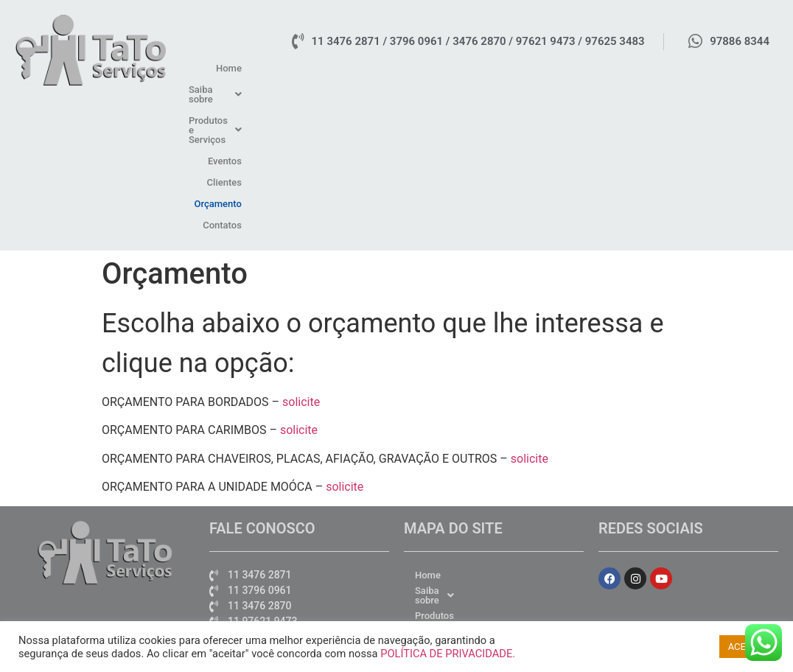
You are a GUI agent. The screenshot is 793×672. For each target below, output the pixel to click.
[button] (411, 68)
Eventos (589, 68)
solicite (301, 258)
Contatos (751, 68)
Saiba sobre (411, 68)
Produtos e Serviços (507, 68)
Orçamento (694, 68)
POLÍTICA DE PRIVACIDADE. (448, 654)
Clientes (638, 68)
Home (350, 68)
